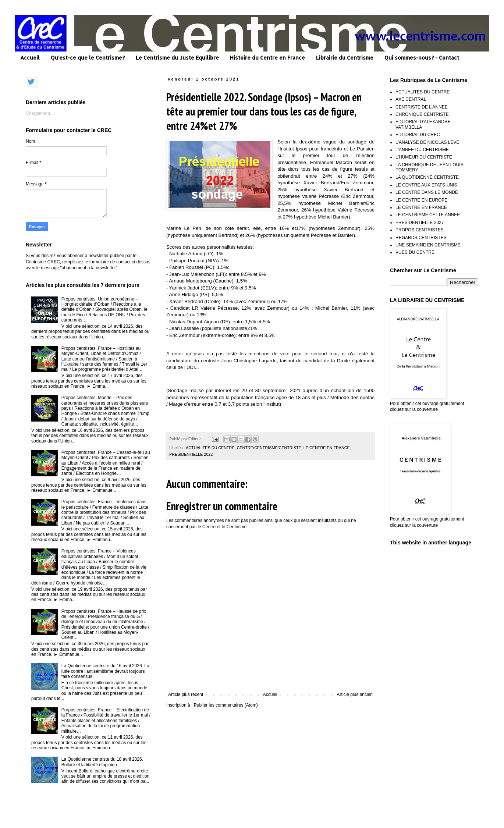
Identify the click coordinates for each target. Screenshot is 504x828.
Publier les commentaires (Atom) (226, 705)
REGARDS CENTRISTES (421, 238)
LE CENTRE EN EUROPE (421, 200)
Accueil (30, 58)
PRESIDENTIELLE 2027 (420, 223)
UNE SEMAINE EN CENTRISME (428, 245)
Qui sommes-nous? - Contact (422, 58)
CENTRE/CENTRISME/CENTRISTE (269, 448)
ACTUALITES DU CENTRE (210, 448)
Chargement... (40, 113)
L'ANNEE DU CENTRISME (422, 150)
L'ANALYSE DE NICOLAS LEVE (427, 142)
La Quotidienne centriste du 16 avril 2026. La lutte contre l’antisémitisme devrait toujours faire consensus (105, 671)
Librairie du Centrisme (345, 58)
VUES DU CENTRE (415, 252)
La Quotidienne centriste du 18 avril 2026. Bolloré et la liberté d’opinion (102, 762)
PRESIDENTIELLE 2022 (191, 454)
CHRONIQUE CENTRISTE (422, 114)
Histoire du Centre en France (267, 58)
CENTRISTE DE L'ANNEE (422, 107)
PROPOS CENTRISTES (420, 230)
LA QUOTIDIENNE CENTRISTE (427, 177)
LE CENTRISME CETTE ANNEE (428, 215)
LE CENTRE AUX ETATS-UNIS (426, 185)
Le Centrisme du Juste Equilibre (177, 58)
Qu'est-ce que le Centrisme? (88, 58)
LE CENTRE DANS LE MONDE (427, 192)
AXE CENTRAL (411, 99)
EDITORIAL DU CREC (418, 135)
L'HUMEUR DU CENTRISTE (424, 157)
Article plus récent (186, 694)
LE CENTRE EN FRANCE (327, 448)
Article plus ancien (355, 694)
